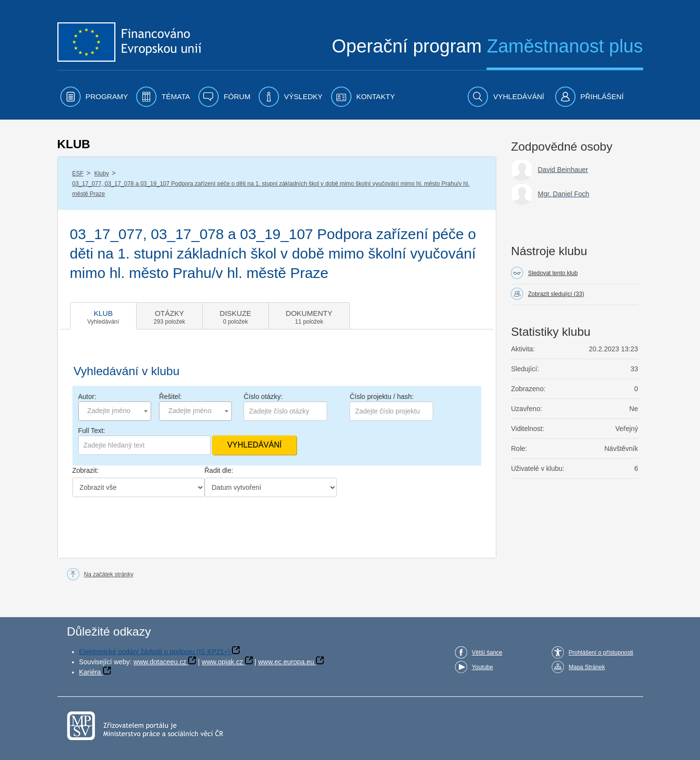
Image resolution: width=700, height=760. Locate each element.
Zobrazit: (86, 470)
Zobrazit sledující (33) (556, 294)
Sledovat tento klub (553, 273)
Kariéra (90, 672)
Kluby (102, 173)
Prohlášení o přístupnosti (601, 653)
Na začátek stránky (109, 574)
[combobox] (115, 411)
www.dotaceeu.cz (160, 662)
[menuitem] (94, 97)
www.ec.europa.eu (286, 662)
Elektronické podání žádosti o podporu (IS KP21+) (155, 652)
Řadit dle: (219, 470)
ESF (78, 173)
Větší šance (487, 653)
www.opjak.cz (222, 662)
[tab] (104, 316)
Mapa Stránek (587, 667)
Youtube (483, 667)
